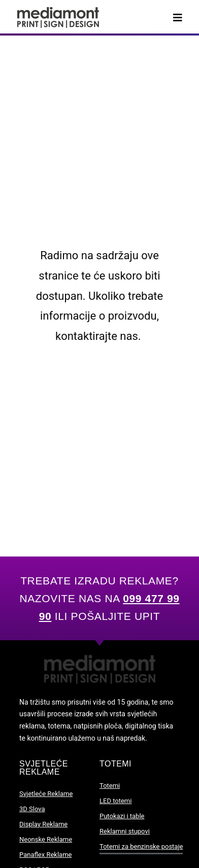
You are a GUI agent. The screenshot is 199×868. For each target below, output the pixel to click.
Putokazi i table (122, 816)
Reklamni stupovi (125, 831)
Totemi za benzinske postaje (141, 846)
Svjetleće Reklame (46, 794)
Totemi (110, 786)
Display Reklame (43, 824)
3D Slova (32, 809)
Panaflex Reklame (45, 855)
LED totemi (115, 801)
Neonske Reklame (46, 839)
